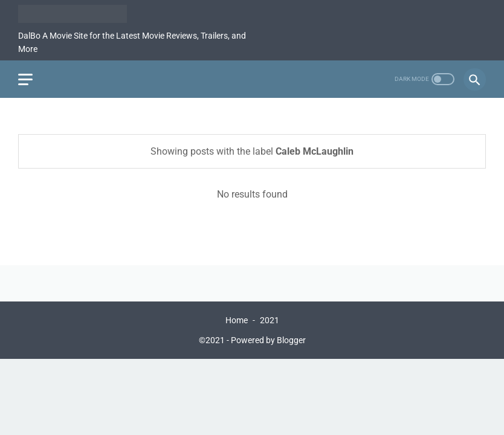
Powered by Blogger (268, 340)
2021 (270, 320)
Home (237, 320)
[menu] (25, 79)
